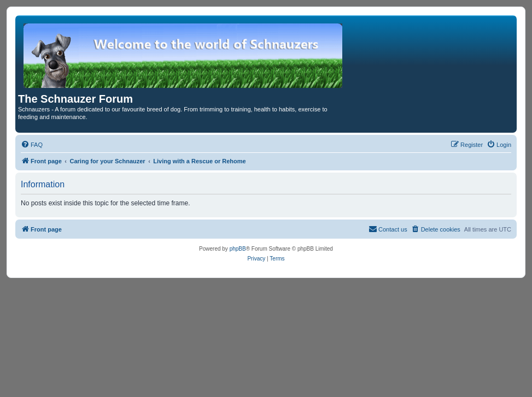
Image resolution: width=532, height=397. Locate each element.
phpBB (238, 249)
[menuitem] (32, 145)
